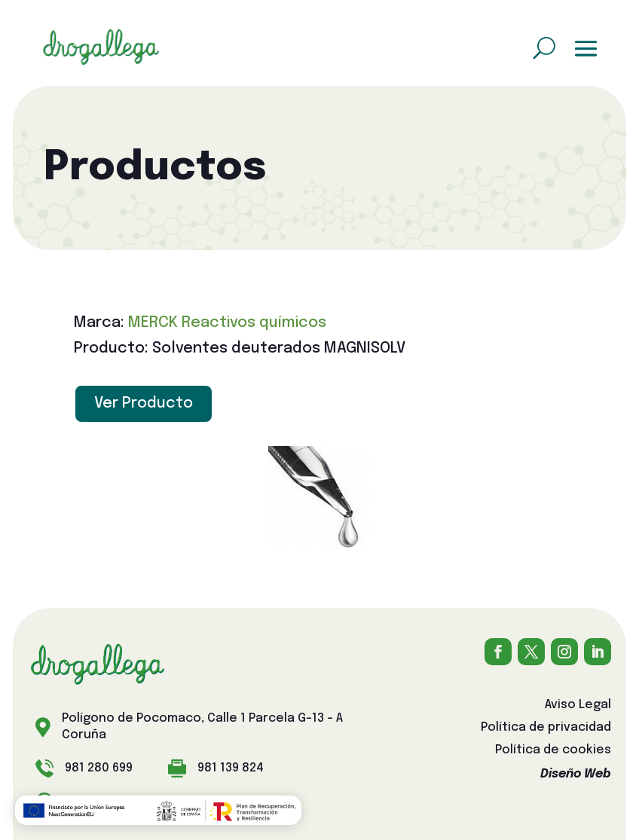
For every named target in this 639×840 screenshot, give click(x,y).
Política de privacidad (546, 728)
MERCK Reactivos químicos (227, 323)
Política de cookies (553, 751)
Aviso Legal (578, 706)
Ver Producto (144, 403)
